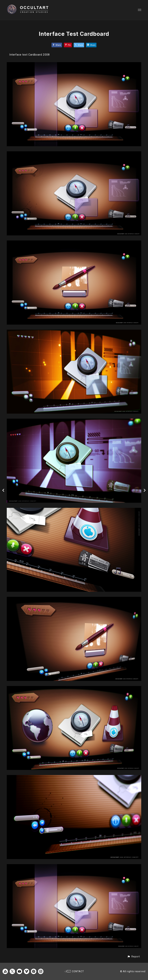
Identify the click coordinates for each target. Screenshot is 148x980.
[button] (134, 957)
